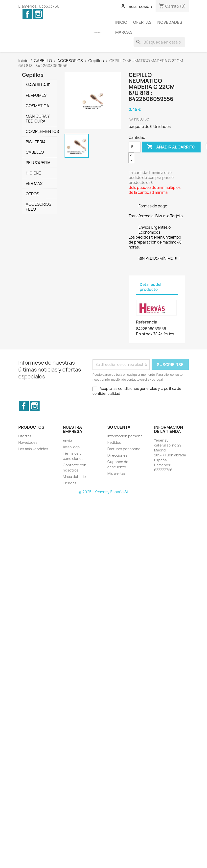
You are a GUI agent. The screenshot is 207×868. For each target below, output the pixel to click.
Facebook (27, 14)
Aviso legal (72, 447)
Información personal (125, 436)
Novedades (170, 22)
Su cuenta (119, 427)
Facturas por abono (124, 449)
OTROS (32, 194)
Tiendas (70, 483)
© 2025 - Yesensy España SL (104, 492)
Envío (67, 440)
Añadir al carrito (171, 147)
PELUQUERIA (38, 163)
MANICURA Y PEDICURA (38, 119)
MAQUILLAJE (38, 85)
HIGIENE (33, 173)
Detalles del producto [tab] (150, 287)
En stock (144, 334)
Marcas (124, 32)
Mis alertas (116, 473)
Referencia (147, 322)
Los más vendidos (33, 449)
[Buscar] (159, 42)
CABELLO (35, 152)
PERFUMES (36, 95)
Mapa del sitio (74, 477)
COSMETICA (37, 106)
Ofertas (142, 22)
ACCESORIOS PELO (38, 207)
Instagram (38, 14)
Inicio (121, 22)
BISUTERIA (36, 142)
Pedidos (114, 442)
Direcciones (117, 455)
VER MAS (34, 183)
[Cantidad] (135, 147)
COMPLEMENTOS (42, 131)
